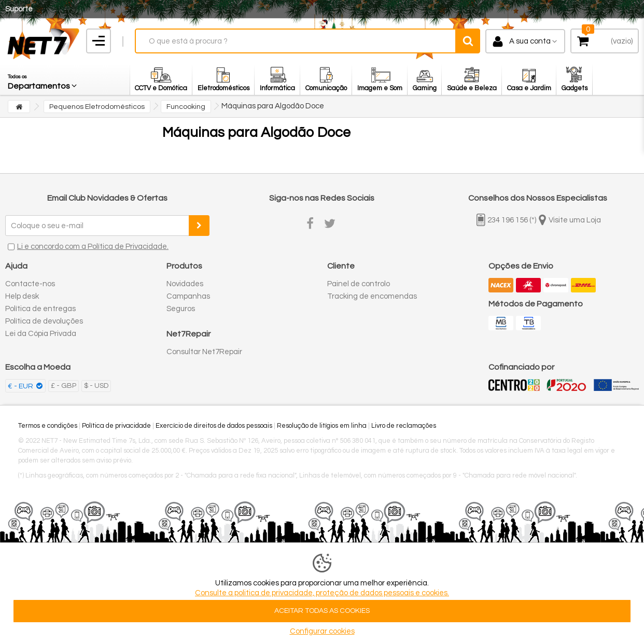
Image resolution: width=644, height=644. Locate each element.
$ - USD (96, 386)
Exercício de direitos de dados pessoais (214, 426)
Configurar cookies (322, 631)
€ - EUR (21, 386)
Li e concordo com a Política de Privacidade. (93, 247)
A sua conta (530, 41)
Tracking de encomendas (372, 296)
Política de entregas (40, 309)
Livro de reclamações (404, 426)
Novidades (185, 284)
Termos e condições (48, 426)
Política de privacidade (116, 426)
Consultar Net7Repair (204, 352)
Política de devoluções (44, 321)
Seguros (181, 309)
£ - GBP (64, 386)
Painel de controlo (359, 284)
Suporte (19, 9)
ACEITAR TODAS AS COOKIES (322, 611)
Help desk (22, 296)
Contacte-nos (30, 284)
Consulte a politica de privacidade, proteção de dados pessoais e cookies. (322, 593)
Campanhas (188, 296)
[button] (43, 79)
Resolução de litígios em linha (322, 426)
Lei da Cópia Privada (41, 334)
